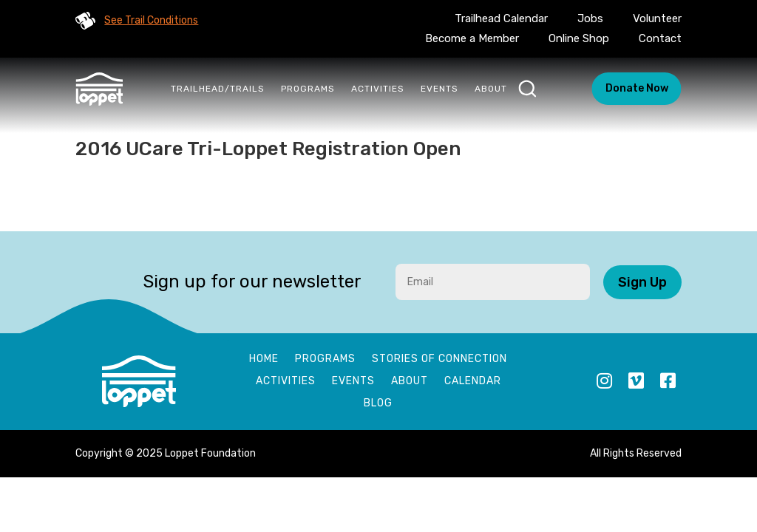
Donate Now (637, 88)
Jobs (590, 18)
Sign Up (642, 282)
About (491, 89)
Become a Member (472, 38)
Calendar (473, 382)
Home (264, 359)
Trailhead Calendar (501, 18)
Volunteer (657, 18)
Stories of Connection (439, 359)
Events (439, 89)
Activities (378, 89)
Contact (660, 38)
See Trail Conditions (151, 20)
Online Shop (579, 38)
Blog (378, 404)
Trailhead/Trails (218, 89)
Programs (308, 89)
